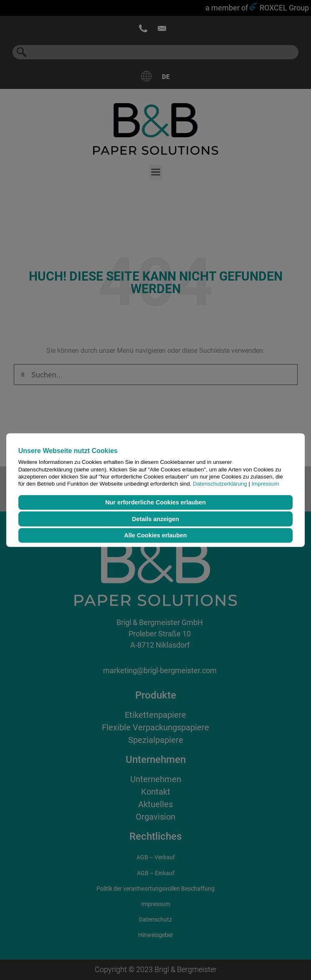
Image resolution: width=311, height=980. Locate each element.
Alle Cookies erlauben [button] (155, 535)
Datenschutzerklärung (220, 484)
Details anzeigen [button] (155, 519)
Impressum (265, 484)
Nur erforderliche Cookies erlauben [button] (155, 502)
